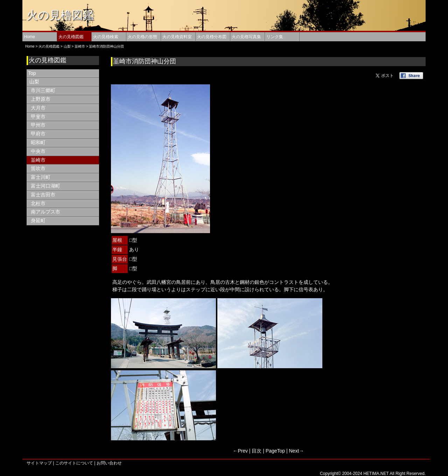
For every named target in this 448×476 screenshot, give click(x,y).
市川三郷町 (43, 90)
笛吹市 (38, 168)
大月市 (38, 108)
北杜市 (38, 203)
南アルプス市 (45, 212)
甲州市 (38, 125)
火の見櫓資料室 (177, 37)
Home (29, 37)
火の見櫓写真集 (246, 37)
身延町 (38, 220)
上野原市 (41, 99)
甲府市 (38, 134)
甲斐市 (38, 117)
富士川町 (41, 177)
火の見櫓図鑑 (60, 15)
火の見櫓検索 (106, 37)
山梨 (67, 46)
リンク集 (275, 37)
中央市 (38, 151)
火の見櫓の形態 (142, 37)
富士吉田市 (43, 195)
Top (32, 73)
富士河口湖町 (45, 186)
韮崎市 (80, 46)
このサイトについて (74, 463)
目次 (257, 451)
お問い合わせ (109, 463)
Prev (243, 451)
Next (294, 451)
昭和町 (38, 142)
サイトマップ (39, 463)
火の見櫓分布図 (212, 37)
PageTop (275, 451)
